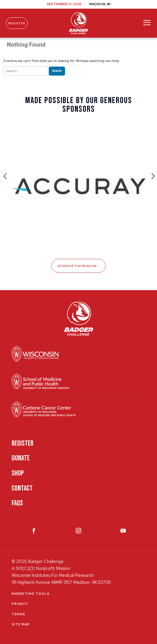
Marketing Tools (31, 594)
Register (17, 23)
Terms (18, 614)
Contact (22, 488)
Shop (18, 473)
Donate (21, 458)
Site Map (21, 624)
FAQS (17, 503)
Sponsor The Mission (78, 266)
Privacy (20, 604)
